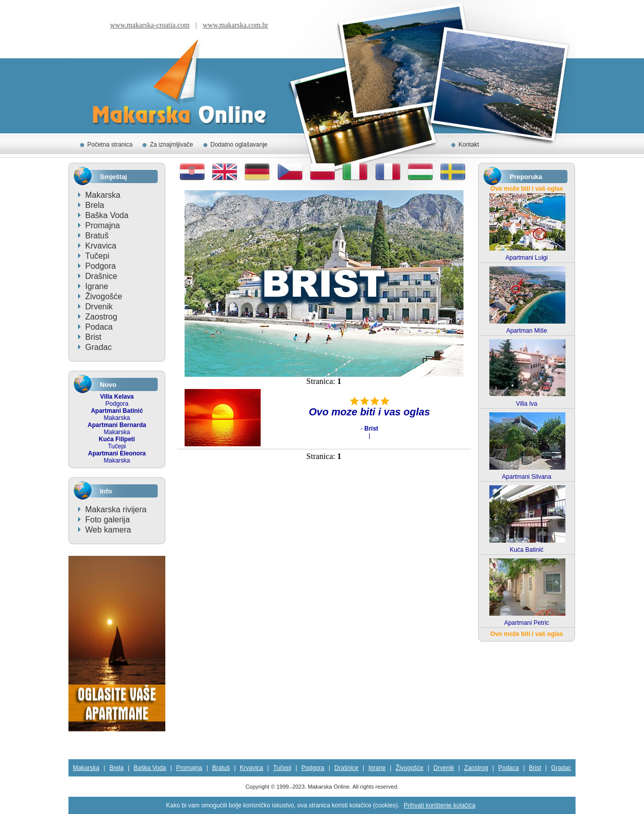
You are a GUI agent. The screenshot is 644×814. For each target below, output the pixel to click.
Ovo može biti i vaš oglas (527, 189)
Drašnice (101, 276)
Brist (93, 337)
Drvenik (99, 307)
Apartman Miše (527, 331)
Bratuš (97, 236)
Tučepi (97, 256)
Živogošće (104, 296)
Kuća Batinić (527, 550)
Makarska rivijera (116, 509)
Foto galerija (108, 520)
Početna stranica (110, 145)
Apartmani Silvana (527, 477)
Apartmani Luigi (527, 258)
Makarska (103, 195)
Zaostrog (101, 317)
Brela (95, 205)
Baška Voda (107, 215)
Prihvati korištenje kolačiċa (439, 805)
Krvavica (101, 246)
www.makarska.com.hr (236, 25)
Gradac (98, 347)
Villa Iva (527, 404)
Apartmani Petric (527, 623)
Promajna (102, 225)
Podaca (99, 327)
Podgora (101, 266)
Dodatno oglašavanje (239, 145)
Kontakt (469, 145)
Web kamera (108, 530)
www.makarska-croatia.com (150, 25)
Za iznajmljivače (171, 145)
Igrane (97, 286)
